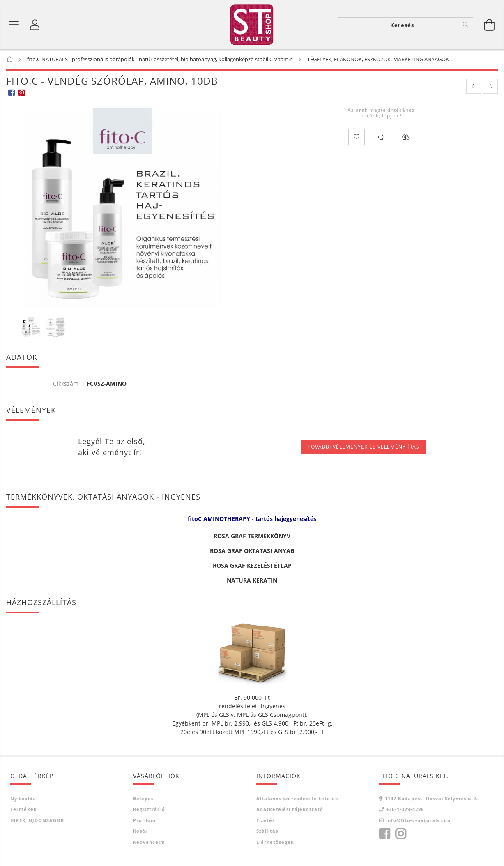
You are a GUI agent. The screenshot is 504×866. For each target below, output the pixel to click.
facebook (384, 834)
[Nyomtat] (381, 137)
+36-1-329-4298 (405, 809)
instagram (400, 834)
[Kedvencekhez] (357, 137)
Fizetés (266, 820)
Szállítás (267, 831)
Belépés (143, 798)
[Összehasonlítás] (406, 137)
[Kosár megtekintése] (490, 25)
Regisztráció (149, 809)
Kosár (140, 831)
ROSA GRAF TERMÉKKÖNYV (252, 536)
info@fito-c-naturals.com (419, 820)
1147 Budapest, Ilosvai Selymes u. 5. (432, 798)
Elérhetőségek (275, 842)
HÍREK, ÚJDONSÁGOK (37, 820)
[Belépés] (35, 25)
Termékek (24, 809)
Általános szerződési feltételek (297, 798)
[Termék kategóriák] (14, 25)
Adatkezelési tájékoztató (290, 809)
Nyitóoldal (24, 798)
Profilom (144, 820)
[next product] (490, 86)
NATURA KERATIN (252, 580)
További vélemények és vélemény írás (364, 447)
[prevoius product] (474, 86)
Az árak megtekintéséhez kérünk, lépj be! (381, 113)
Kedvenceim (149, 842)
